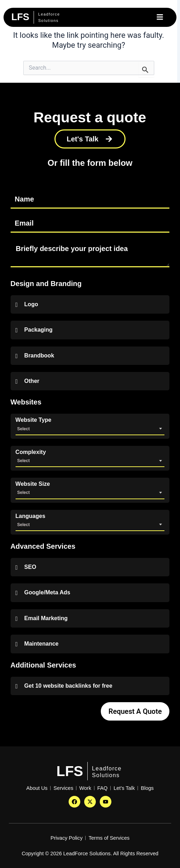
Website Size (33, 484)
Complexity (31, 452)
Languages (30, 516)
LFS (70, 771)
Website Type (34, 420)
